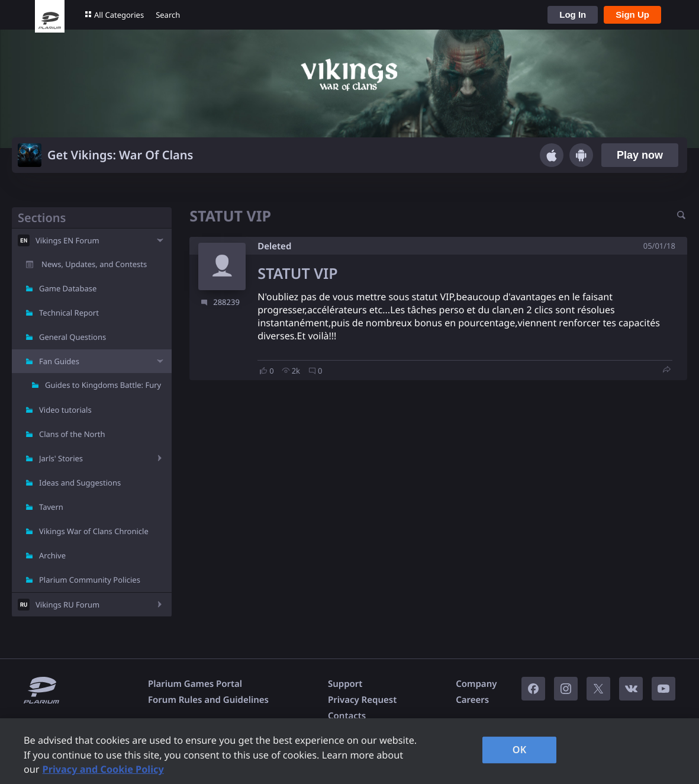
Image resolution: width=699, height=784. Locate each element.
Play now (640, 155)
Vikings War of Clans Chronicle (94, 531)
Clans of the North (72, 434)
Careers (472, 700)
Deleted (274, 246)
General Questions (73, 337)
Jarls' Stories (61, 458)
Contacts (347, 716)
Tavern (51, 507)
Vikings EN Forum (67, 240)
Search (168, 15)
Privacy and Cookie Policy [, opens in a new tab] (103, 769)
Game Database (68, 288)
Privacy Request (362, 700)
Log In (573, 15)
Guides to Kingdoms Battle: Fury (103, 385)
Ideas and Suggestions (80, 483)
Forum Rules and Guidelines (208, 700)
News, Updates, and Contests (94, 264)
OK (520, 750)
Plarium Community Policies (90, 580)
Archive (52, 555)
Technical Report (69, 313)
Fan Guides (59, 361)
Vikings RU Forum (67, 605)
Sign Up (632, 15)
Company (476, 684)
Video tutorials (65, 410)
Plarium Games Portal (195, 684)
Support (345, 684)
